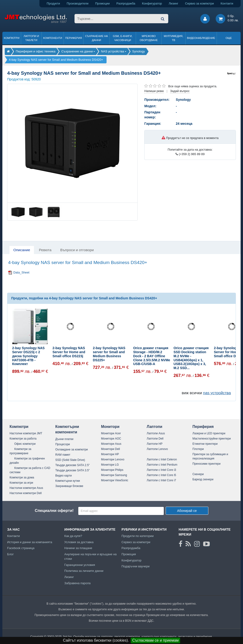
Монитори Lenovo (113, 459)
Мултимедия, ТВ (173, 38)
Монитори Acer (111, 433)
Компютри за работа (23, 439)
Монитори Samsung (114, 475)
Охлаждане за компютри (72, 449)
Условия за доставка (79, 542)
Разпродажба (126, 3)
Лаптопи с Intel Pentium (162, 465)
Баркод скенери (203, 479)
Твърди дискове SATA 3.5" (72, 470)
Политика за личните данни (84, 571)
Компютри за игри (21, 483)
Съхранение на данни (97, 38)
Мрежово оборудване (149, 38)
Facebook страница (21, 548)
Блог (10, 554)
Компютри (12, 38)
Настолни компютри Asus (26, 488)
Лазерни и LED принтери (209, 433)
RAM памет (63, 455)
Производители (78, 3)
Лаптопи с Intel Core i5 (161, 475)
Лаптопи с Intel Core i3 (161, 470)
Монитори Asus (111, 444)
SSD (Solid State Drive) (70, 460)
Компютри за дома (22, 477)
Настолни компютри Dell (26, 493)
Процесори (63, 444)
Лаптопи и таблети (31, 38)
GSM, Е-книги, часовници (123, 38)
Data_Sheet (21, 272)
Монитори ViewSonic (115, 480)
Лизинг (173, 3)
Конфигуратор (152, 3)
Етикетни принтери (205, 444)
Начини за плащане (78, 548)
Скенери (198, 474)
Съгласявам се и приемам (155, 640)
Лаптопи (154, 427)
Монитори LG (110, 465)
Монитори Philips (112, 470)
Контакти (227, 3)
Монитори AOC (111, 439)
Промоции (102, 3)
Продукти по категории (138, 536)
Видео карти (63, 476)
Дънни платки (64, 439)
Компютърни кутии (68, 481)
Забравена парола (77, 583)
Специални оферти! (54, 511)
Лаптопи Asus (156, 433)
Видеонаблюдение (201, 38)
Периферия (74, 38)
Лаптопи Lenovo (157, 449)
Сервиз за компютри (199, 3)
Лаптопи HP (154, 444)
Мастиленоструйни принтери (212, 439)
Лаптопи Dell (155, 439)
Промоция (129, 554)
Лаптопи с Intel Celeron (162, 459)
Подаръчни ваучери (136, 566)
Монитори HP (110, 454)
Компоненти (53, 38)
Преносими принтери (206, 464)
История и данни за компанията (30, 542)
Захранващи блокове (69, 486)
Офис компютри (25, 444)
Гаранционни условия (80, 565)
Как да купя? (73, 536)
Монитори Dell (111, 449)
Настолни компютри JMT (26, 433)
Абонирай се (187, 511)
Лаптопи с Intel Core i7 (161, 480)
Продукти (53, 3)
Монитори (110, 427)
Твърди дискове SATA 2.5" (72, 465)
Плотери (198, 449)
